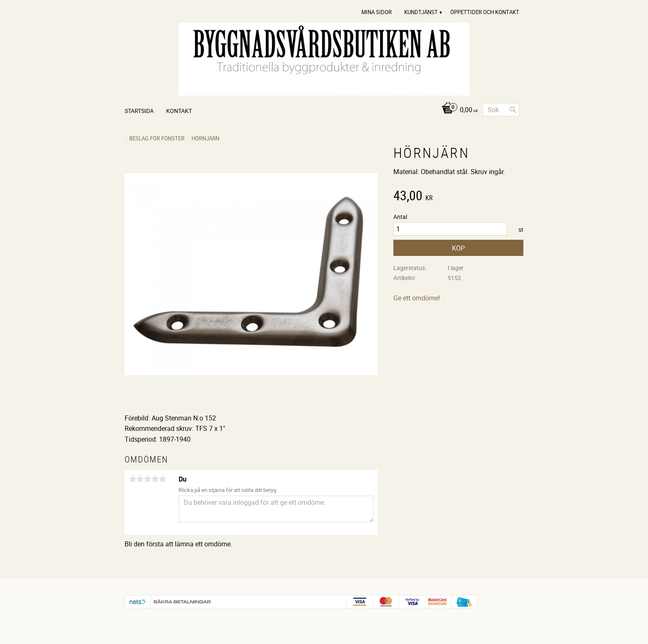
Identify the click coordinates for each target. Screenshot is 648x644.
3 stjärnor (147, 479)
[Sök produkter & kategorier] (501, 110)
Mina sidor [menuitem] (377, 12)
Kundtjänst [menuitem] (421, 12)
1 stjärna (133, 479)
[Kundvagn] (458, 110)
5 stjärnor (162, 479)
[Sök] (513, 110)
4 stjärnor (155, 479)
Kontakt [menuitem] (179, 111)
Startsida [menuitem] (139, 111)
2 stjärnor (140, 479)
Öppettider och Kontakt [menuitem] (485, 12)
